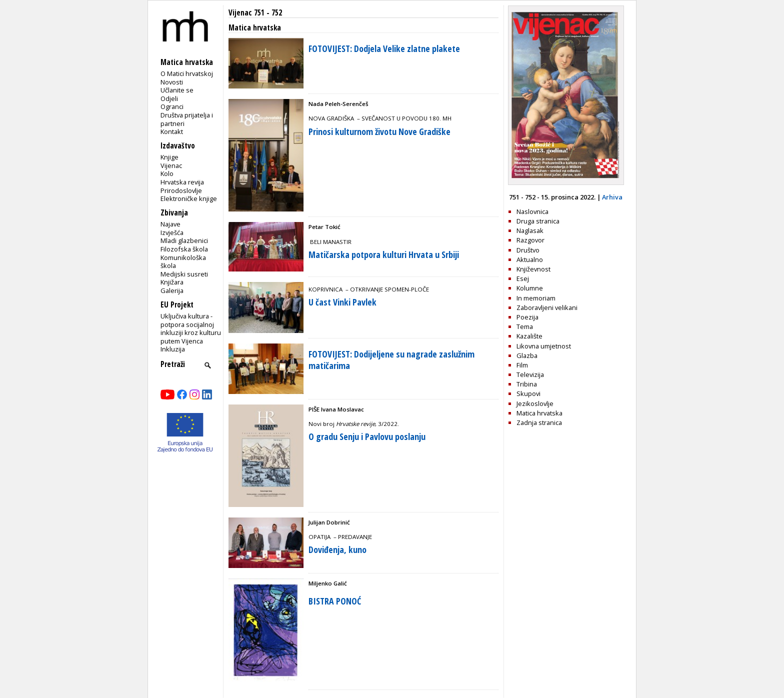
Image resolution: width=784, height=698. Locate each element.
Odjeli (169, 98)
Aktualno (530, 259)
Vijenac (171, 165)
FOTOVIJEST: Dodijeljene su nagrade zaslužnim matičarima (391, 360)
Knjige (169, 157)
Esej (523, 278)
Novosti (172, 82)
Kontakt (172, 131)
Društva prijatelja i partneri (187, 119)
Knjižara (172, 282)
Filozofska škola (184, 249)
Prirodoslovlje (181, 190)
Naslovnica (532, 211)
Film (522, 365)
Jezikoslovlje (535, 403)
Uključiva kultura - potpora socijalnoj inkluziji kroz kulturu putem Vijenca (191, 328)
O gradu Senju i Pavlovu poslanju (367, 436)
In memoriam (536, 298)
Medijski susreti (184, 274)
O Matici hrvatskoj (187, 73)
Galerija (172, 290)
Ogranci (172, 106)
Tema (525, 326)
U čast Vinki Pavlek (342, 302)
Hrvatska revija (182, 182)
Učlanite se (177, 90)
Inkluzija (173, 349)
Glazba (527, 355)
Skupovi (528, 393)
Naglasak (530, 230)
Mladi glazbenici (184, 240)
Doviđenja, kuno (337, 549)
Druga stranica (538, 221)
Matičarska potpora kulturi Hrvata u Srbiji (384, 254)
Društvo (528, 250)
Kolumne (530, 288)
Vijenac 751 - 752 (255, 13)
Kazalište (529, 336)
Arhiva (612, 197)
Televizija (530, 374)
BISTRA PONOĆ (335, 601)
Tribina (527, 384)
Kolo (167, 173)
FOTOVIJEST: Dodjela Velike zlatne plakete (384, 48)
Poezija (527, 317)
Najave (170, 224)
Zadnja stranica (539, 422)
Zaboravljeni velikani (547, 307)
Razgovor (530, 240)
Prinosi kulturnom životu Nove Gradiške (379, 131)
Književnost (533, 269)
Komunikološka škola (183, 262)
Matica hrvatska (539, 413)
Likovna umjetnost (544, 346)
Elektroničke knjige (189, 198)
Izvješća (172, 232)
